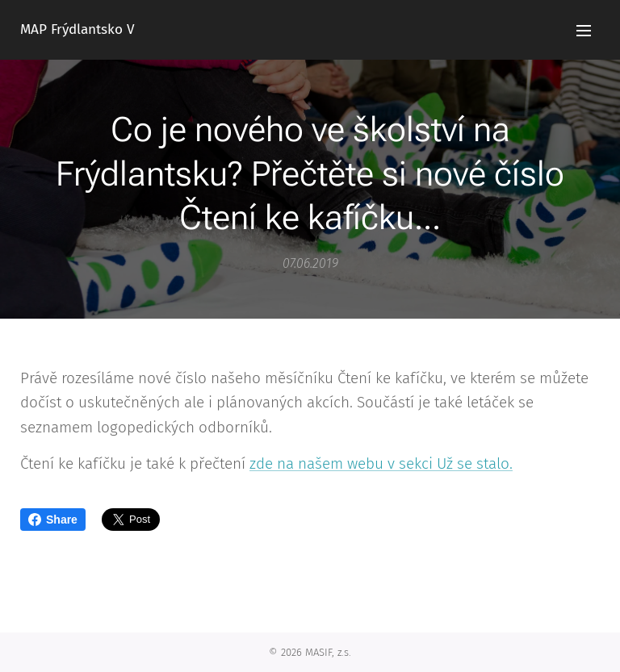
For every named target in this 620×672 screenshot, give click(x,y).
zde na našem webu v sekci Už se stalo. (381, 464)
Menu (584, 31)
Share (53, 520)
